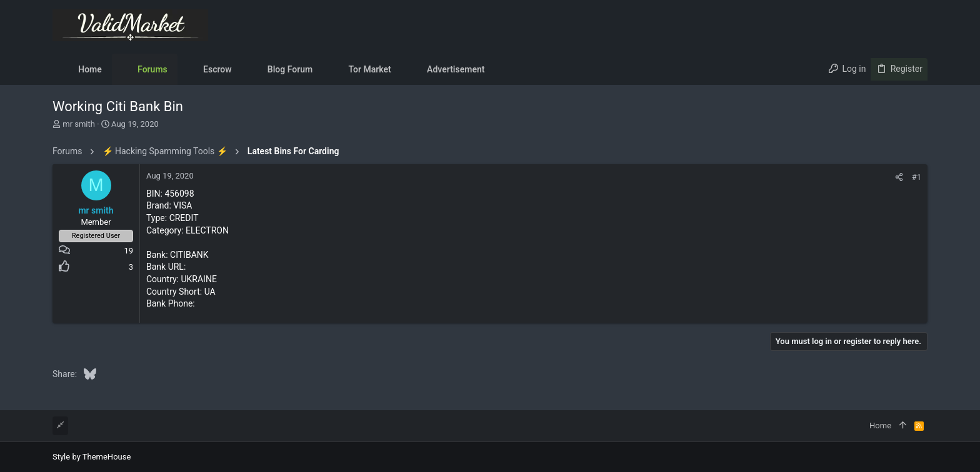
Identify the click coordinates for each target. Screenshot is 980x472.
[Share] (899, 177)
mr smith (79, 124)
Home (880, 425)
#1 (917, 177)
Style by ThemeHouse (92, 457)
